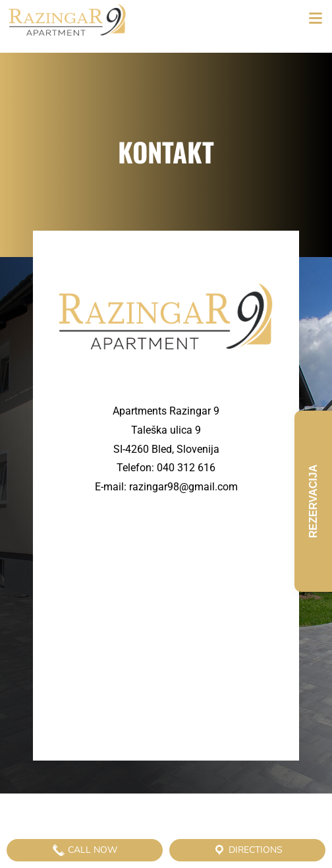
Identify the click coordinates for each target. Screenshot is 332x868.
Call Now (85, 850)
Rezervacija (313, 501)
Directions (248, 850)
